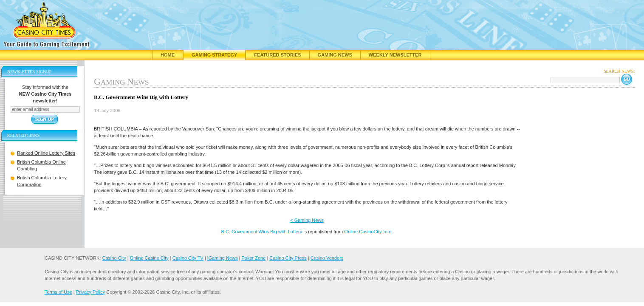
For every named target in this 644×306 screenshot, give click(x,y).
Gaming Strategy (214, 55)
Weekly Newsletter (395, 55)
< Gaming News (307, 220)
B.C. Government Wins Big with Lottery (262, 232)
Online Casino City (149, 258)
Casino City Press (288, 258)
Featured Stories (277, 55)
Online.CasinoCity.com (368, 232)
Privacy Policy (90, 292)
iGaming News (223, 258)
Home (168, 55)
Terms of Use (58, 292)
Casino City (114, 258)
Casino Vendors (327, 258)
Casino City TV (188, 258)
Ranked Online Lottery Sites (46, 153)
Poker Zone (253, 258)
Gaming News (335, 55)
